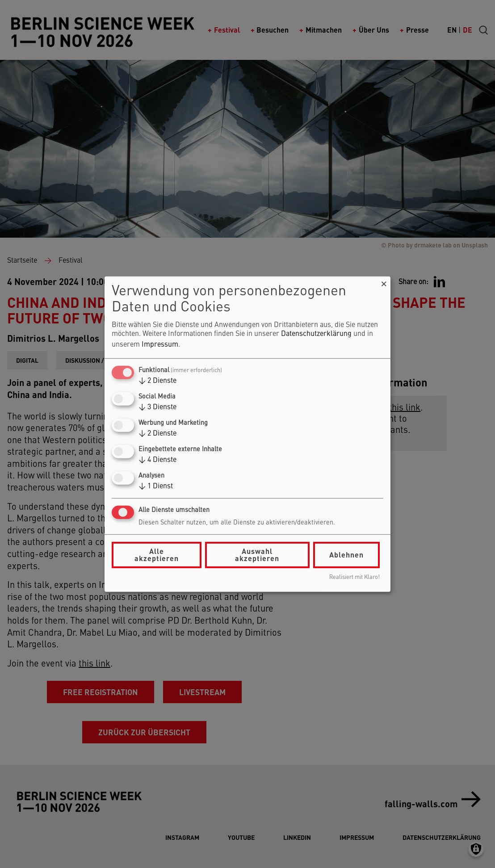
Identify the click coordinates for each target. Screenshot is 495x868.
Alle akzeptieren (157, 555)
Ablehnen (346, 555)
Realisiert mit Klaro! (354, 577)
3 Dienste (157, 407)
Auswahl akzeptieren (257, 555)
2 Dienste (157, 381)
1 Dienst (156, 486)
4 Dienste (157, 460)
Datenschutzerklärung (316, 334)
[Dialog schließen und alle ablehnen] (384, 282)
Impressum (160, 345)
